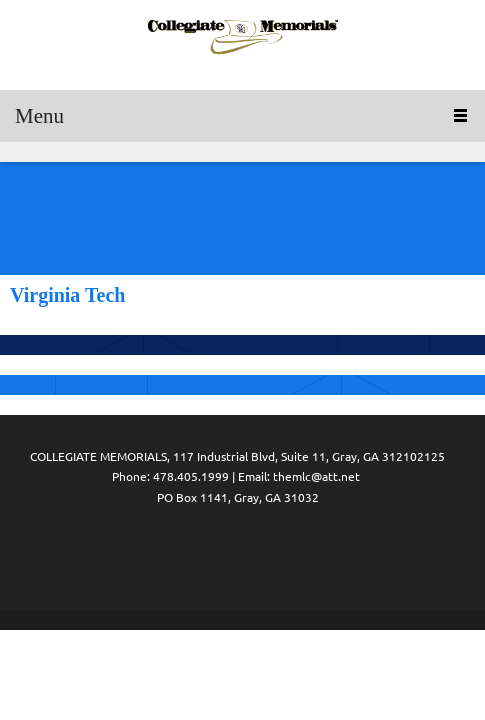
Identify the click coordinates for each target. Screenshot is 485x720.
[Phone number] (198, 554)
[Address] (278, 554)
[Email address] (238, 554)
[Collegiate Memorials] (243, 40)
